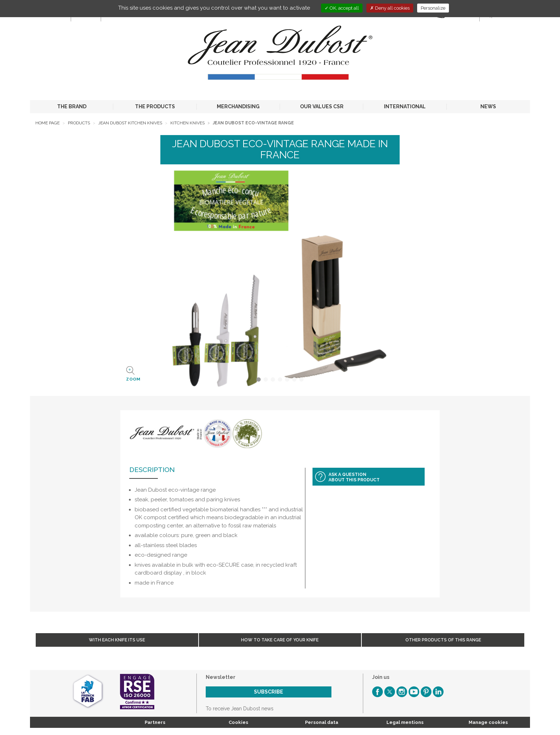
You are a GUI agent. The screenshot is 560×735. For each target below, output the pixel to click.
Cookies (238, 722)
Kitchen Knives (187, 123)
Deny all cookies (390, 8)
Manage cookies (488, 722)
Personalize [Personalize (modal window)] (433, 8)
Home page (47, 123)
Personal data (322, 722)
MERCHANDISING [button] (238, 106)
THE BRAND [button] (72, 106)
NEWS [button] (488, 106)
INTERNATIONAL (405, 106)
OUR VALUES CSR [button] (322, 106)
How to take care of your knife (280, 640)
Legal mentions (405, 722)
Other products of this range (443, 640)
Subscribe (269, 692)
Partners (155, 722)
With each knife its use (117, 640)
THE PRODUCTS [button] (155, 106)
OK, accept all (342, 8)
